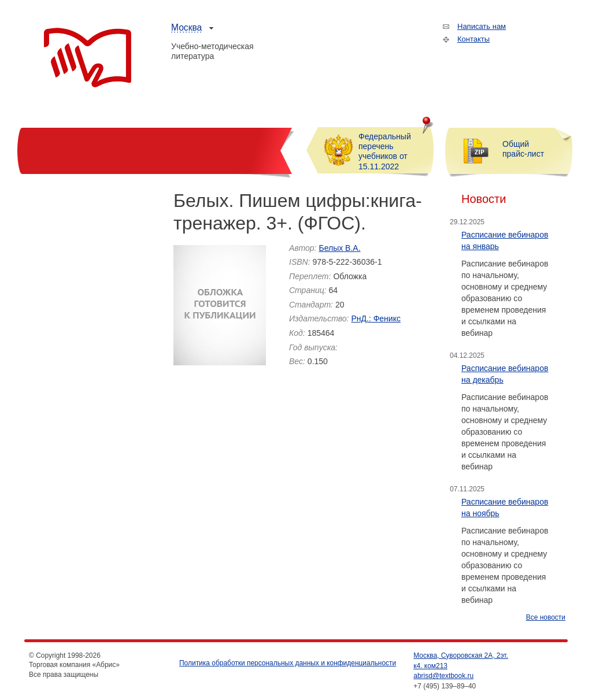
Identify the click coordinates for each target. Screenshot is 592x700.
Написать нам (482, 26)
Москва (186, 27)
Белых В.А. (339, 248)
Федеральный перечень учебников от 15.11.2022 (385, 151)
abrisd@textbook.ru (443, 676)
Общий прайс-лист (523, 149)
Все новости (546, 617)
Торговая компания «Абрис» (88, 58)
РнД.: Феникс (375, 318)
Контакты (473, 39)
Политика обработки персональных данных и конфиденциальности (288, 663)
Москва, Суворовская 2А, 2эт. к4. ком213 (461, 661)
